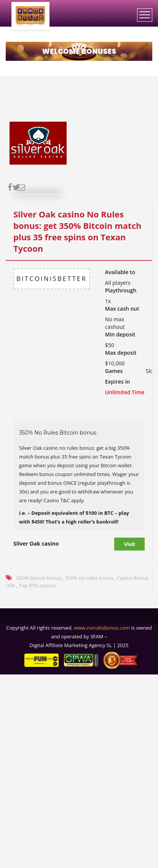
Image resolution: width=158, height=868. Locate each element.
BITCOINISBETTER (52, 278)
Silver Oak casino (36, 543)
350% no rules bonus (89, 578)
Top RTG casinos (38, 586)
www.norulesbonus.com (102, 628)
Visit (129, 544)
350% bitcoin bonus (39, 578)
